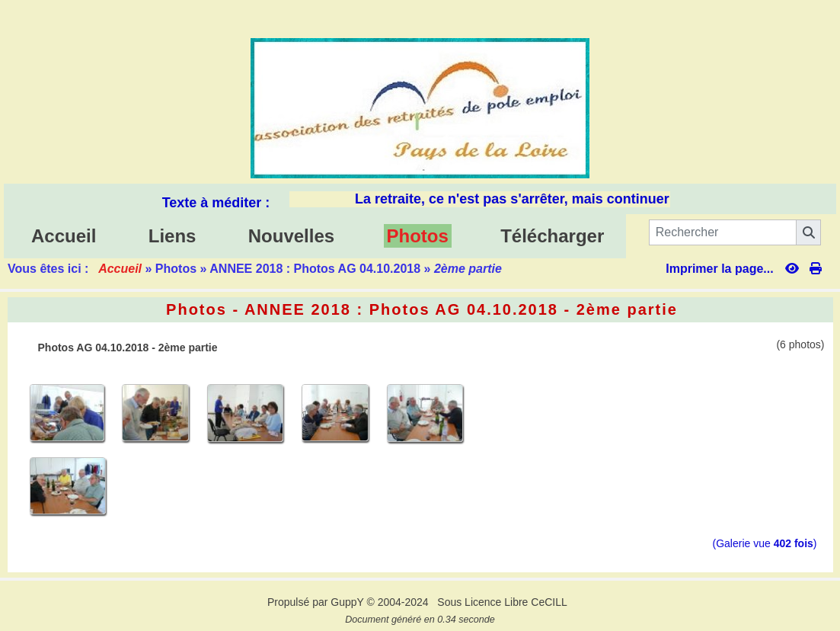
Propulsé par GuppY (317, 602)
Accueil (120, 269)
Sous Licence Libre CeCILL (503, 602)
